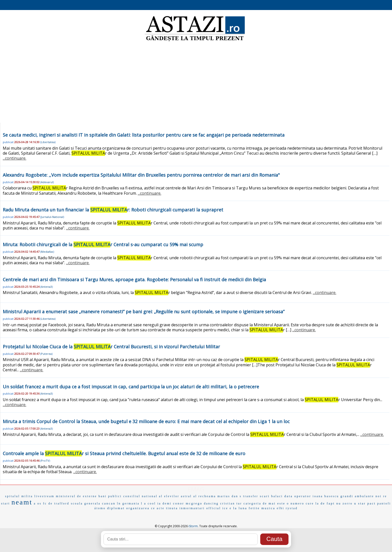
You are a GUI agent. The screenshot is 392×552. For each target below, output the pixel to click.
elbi (280, 508)
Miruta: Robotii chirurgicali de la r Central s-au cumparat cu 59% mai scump (103, 244)
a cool (150, 503)
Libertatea (48, 142)
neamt (22, 502)
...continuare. (14, 158)
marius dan (228, 496)
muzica (268, 508)
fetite (254, 508)
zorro (347, 503)
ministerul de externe (76, 496)
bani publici (110, 496)
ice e (227, 508)
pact (371, 503)
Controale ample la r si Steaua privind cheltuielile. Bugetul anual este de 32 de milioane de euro (124, 453)
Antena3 (46, 287)
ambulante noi (368, 496)
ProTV (45, 461)
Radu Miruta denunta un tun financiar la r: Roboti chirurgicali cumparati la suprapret (113, 210)
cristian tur (231, 503)
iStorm (193, 526)
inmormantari (192, 508)
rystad (292, 508)
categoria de (255, 503)
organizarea (138, 508)
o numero (295, 503)
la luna (240, 508)
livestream (44, 496)
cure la (312, 503)
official (213, 508)
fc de (48, 503)
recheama (207, 496)
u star (360, 503)
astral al (189, 496)
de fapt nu (331, 503)
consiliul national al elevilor (151, 496)
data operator (298, 496)
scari (265, 496)
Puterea (46, 354)
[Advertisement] (196, 83)
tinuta (172, 508)
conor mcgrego (188, 503)
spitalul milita (19, 496)
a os (38, 503)
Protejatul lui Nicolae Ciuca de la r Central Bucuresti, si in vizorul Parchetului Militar (111, 347)
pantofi (384, 503)
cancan (109, 503)
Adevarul (47, 182)
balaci (277, 496)
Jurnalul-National (52, 217)
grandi (347, 496)
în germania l (130, 503)
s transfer (249, 496)
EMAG (196, 489)
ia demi (164, 503)
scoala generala (86, 503)
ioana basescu (326, 496)
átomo (100, 508)
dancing (211, 503)
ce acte (158, 508)
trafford (62, 503)
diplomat (116, 508)
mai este (277, 503)
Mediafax (47, 252)
